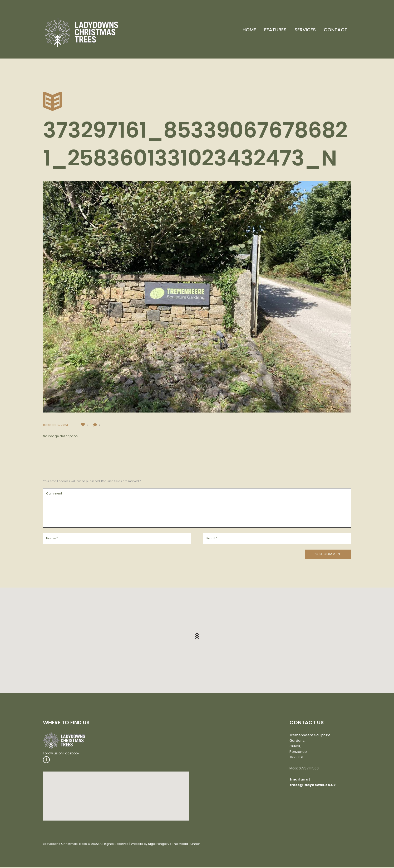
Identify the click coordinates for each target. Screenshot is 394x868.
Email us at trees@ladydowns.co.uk (312, 783)
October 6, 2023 (57, 425)
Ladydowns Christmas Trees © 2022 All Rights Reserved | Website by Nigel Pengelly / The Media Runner (125, 844)
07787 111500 (309, 769)
